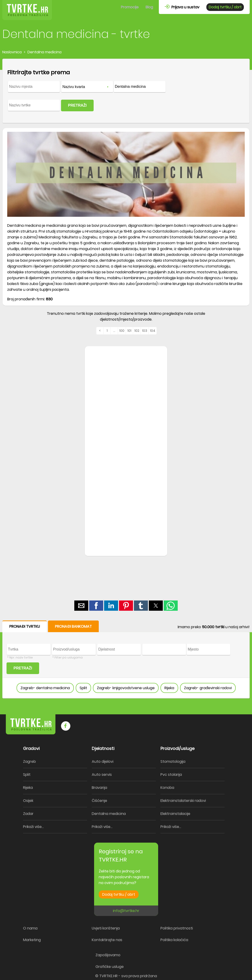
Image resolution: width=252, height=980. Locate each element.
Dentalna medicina (109, 814)
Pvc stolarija (171, 775)
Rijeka (169, 688)
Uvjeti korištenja (106, 928)
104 (153, 331)
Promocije (130, 7)
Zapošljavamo (108, 955)
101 (129, 331)
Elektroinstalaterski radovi (183, 801)
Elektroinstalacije (175, 814)
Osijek (28, 801)
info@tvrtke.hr (126, 911)
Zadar (28, 814)
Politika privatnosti (177, 928)
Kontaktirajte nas (107, 940)
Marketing (32, 940)
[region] (126, 421)
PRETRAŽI (77, 105)
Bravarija (99, 788)
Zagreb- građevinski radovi (208, 688)
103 (145, 331)
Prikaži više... (33, 827)
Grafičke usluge (110, 967)
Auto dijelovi (103, 761)
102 (137, 331)
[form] (126, 91)
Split (83, 688)
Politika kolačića (174, 940)
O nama (30, 928)
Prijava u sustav (182, 7)
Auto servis (102, 775)
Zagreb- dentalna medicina (45, 688)
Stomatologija (173, 761)
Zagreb (29, 761)
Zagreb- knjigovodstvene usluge (126, 688)
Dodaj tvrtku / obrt (225, 7)
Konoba (167, 788)
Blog (149, 7)
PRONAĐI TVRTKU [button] (25, 626)
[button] (81, 606)
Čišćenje (99, 801)
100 (122, 331)
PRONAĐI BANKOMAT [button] (73, 626)
